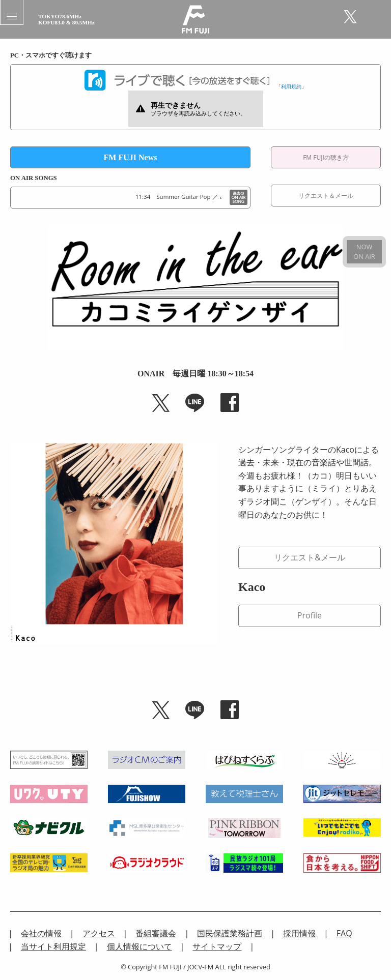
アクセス (99, 933)
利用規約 (291, 86)
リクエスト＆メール (326, 196)
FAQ (344, 933)
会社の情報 (41, 933)
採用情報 (299, 933)
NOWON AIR (364, 251)
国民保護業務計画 (230, 933)
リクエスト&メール (310, 557)
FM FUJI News (131, 157)
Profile (310, 615)
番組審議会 (156, 933)
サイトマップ (217, 946)
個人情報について (139, 946)
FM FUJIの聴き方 (326, 157)
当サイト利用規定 (53, 946)
